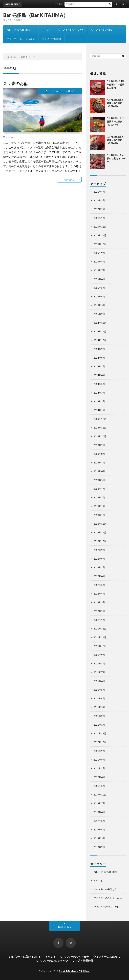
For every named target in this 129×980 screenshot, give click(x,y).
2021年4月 (99, 698)
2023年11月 (100, 428)
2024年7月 (99, 366)
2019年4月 (99, 830)
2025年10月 (100, 244)
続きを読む (69, 179)
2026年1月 (99, 218)
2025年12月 (100, 227)
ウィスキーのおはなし (103, 30)
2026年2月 (99, 209)
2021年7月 (99, 672)
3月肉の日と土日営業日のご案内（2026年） (115, 121)
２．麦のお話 (16, 83)
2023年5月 (99, 480)
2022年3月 (99, 602)
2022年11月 (100, 532)
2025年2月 (99, 314)
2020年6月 (99, 777)
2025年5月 (99, 288)
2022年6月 (99, 576)
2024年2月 (99, 401)
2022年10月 (100, 541)
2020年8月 (99, 760)
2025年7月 (99, 270)
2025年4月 (99, 297)
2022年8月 (99, 559)
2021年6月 (99, 681)
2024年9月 (99, 349)
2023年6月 (99, 471)
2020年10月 (100, 742)
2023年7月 (99, 463)
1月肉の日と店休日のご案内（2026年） (116, 158)
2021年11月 (100, 637)
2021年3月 (99, 707)
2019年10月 (100, 795)
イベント (47, 30)
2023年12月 (100, 419)
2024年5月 (99, 384)
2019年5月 (99, 821)
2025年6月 (99, 279)
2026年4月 (99, 192)
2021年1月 (99, 725)
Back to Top (65, 927)
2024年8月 (99, 358)
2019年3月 (99, 838)
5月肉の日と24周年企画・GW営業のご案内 (78, 4)
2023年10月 (100, 436)
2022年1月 (99, 620)
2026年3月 (99, 200)
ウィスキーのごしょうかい (21, 39)
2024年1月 (99, 410)
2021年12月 (100, 629)
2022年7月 (99, 567)
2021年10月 (100, 646)
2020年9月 (99, 751)
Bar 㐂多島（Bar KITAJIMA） (36, 15)
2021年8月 (99, 663)
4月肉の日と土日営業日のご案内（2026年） (115, 103)
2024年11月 (100, 331)
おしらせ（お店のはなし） (21, 30)
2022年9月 (99, 550)
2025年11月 (100, 235)
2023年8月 (99, 454)
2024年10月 (100, 340)
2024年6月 (99, 375)
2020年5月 (99, 786)
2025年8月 (99, 262)
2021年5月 (99, 690)
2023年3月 (99, 497)
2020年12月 (100, 733)
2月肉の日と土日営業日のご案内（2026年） (115, 140)
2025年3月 (99, 305)
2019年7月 (99, 803)
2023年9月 (99, 445)
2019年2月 (99, 847)
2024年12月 (100, 323)
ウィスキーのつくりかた (71, 30)
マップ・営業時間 (51, 39)
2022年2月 (99, 611)
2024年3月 (99, 393)
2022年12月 (100, 524)
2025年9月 (99, 253)
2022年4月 (99, 594)
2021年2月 (99, 716)
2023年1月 (99, 515)
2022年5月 (99, 585)
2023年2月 (99, 506)
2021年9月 (99, 655)
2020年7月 (99, 768)
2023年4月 (99, 489)
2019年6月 (99, 812)
